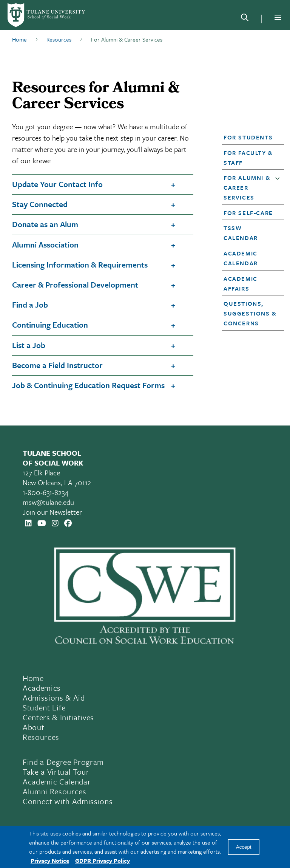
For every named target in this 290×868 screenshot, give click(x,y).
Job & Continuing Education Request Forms (88, 385)
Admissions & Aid (54, 698)
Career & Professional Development (75, 285)
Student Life (44, 707)
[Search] (245, 19)
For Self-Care (248, 213)
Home (33, 678)
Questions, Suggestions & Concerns (250, 313)
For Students (248, 137)
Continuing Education (50, 325)
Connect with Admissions (68, 801)
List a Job (29, 345)
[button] (251, 137)
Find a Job (30, 305)
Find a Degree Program (63, 762)
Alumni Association (45, 244)
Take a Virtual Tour (56, 772)
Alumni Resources (55, 791)
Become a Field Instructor (57, 365)
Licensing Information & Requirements (80, 265)
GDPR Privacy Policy (103, 860)
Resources (41, 737)
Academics (42, 688)
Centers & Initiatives (58, 717)
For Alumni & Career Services (247, 187)
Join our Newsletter (52, 512)
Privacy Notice (50, 860)
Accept (244, 847)
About (33, 727)
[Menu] (278, 17)
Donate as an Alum (45, 224)
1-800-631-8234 (46, 492)
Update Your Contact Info (57, 184)
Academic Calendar (57, 781)
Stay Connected (40, 204)
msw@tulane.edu (48, 502)
